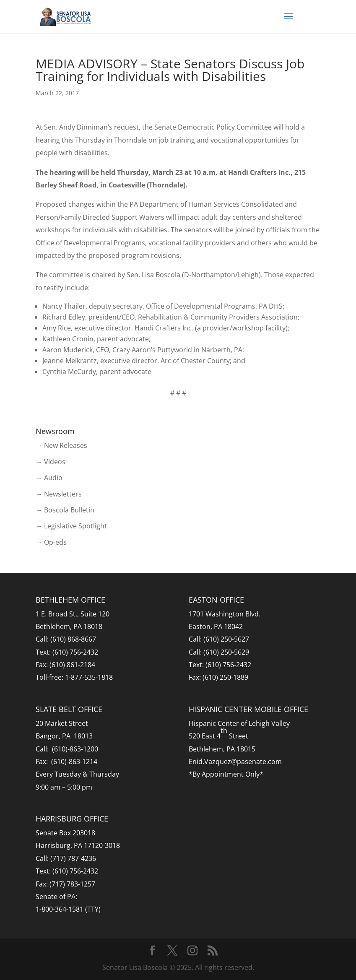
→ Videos (51, 462)
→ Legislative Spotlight (71, 526)
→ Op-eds (51, 542)
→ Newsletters (59, 494)
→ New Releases (61, 445)
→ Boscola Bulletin (65, 510)
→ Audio (49, 478)
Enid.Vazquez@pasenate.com (235, 762)
